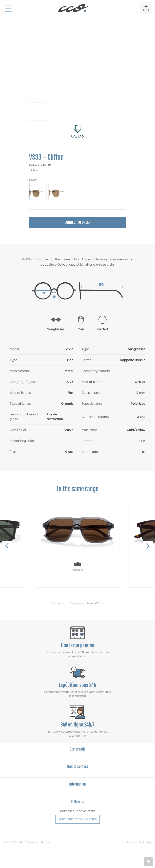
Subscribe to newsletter (78, 819)
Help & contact (78, 767)
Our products (59, 603)
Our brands (77, 749)
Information (77, 784)
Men (90, 603)
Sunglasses (77, 603)
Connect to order (77, 222)
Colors (33, 180)
